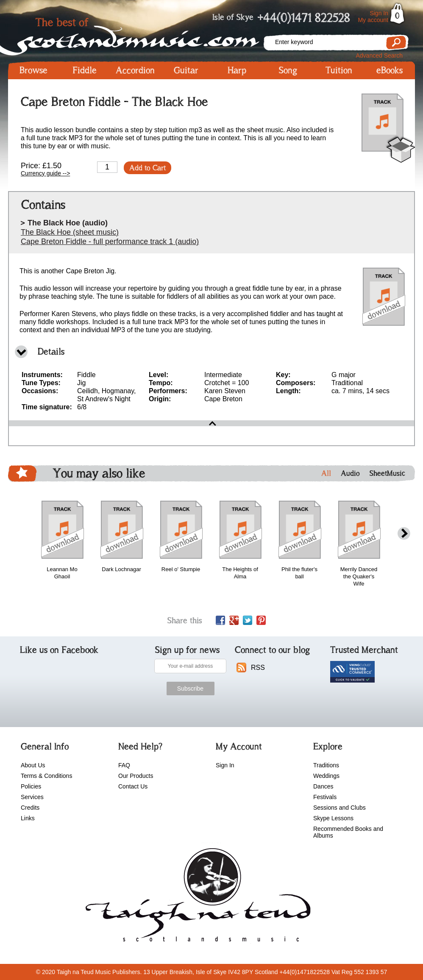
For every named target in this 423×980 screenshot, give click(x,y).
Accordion (135, 70)
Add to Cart (147, 168)
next (404, 534)
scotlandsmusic (196, 898)
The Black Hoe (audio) (68, 223)
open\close (211, 423)
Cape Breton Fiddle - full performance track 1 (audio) (110, 242)
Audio (350, 473)
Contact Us (133, 786)
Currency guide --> (45, 173)
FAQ (124, 765)
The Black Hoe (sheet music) (70, 232)
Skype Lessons (333, 818)
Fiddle (85, 70)
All (326, 473)
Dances (323, 786)
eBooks (390, 70)
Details (51, 351)
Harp (237, 70)
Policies (31, 786)
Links (28, 818)
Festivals (325, 797)
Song (288, 70)
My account (373, 20)
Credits (30, 808)
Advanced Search (379, 56)
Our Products (136, 776)
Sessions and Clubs (340, 808)
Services (32, 797)
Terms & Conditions (46, 776)
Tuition (339, 70)
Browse (33, 70)
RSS (258, 668)
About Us (33, 765)
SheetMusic (387, 473)
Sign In (379, 13)
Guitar (186, 70)
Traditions (326, 765)
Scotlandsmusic (135, 34)
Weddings (326, 776)
